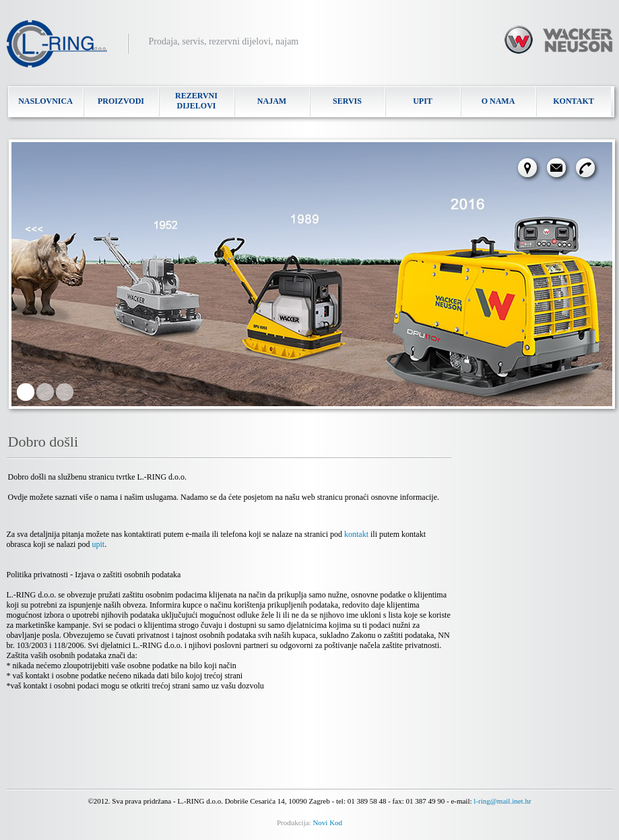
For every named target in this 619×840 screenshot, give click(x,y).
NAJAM (272, 101)
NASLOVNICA (45, 101)
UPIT (423, 101)
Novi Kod (327, 822)
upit (98, 544)
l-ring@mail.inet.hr (502, 801)
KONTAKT (573, 101)
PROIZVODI (121, 101)
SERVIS (347, 101)
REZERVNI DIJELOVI (196, 101)
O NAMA (498, 101)
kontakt (356, 534)
